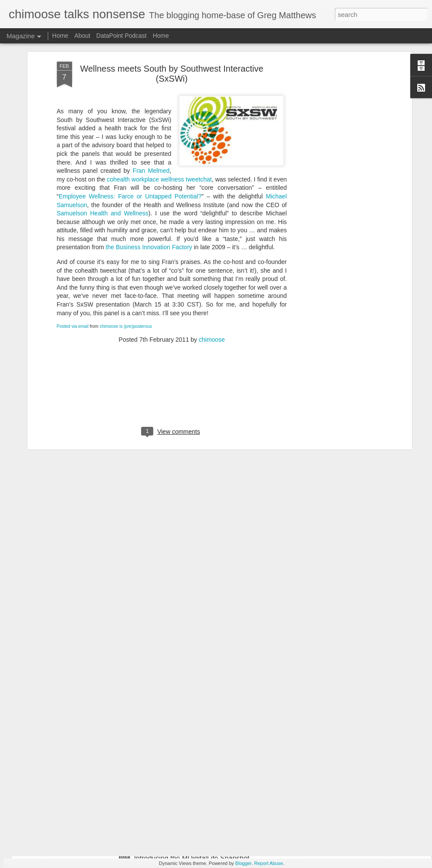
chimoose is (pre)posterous (126, 269)
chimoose (212, 282)
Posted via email (73, 269)
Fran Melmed (151, 113)
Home (60, 36)
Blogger (243, 863)
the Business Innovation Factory (149, 189)
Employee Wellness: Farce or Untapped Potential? (130, 139)
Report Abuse (269, 863)
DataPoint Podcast (122, 36)
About (82, 36)
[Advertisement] (335, 141)
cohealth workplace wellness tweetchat (159, 122)
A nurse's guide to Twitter (173, 760)
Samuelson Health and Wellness (103, 155)
